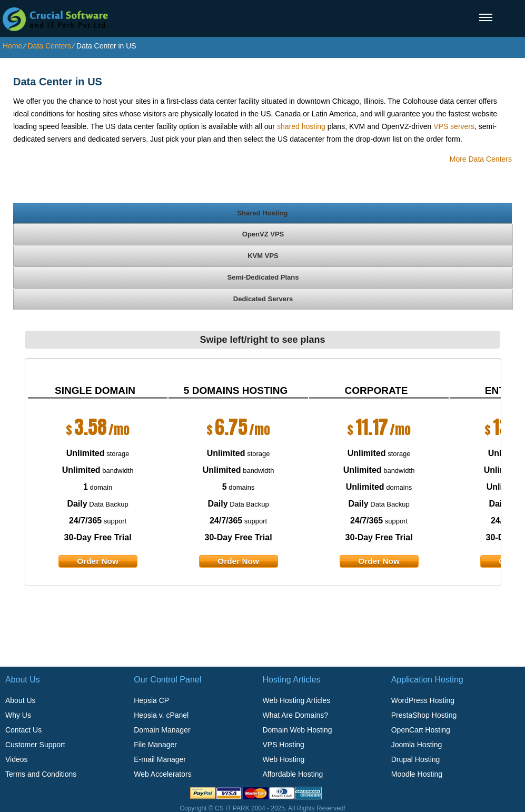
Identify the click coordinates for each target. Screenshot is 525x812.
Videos (17, 759)
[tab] (262, 213)
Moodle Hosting (417, 774)
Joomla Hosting (417, 745)
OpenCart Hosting (421, 730)
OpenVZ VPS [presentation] (263, 234)
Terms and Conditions (41, 774)
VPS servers (454, 126)
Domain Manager (162, 730)
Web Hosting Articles (296, 700)
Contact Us (23, 730)
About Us (21, 700)
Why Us (18, 715)
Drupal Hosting (416, 759)
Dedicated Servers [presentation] (263, 299)
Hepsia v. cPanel (161, 715)
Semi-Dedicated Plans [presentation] (263, 277)
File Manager (155, 745)
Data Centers (49, 46)
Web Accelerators (162, 774)
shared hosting (301, 126)
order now (98, 561)
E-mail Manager (160, 759)
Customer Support (35, 745)
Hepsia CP (151, 700)
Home (12, 46)
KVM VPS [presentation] (263, 256)
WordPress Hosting (423, 700)
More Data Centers (481, 159)
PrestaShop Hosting (424, 715)
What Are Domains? (295, 715)
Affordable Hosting (293, 774)
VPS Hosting (283, 745)
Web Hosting (283, 759)
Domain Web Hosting (297, 730)
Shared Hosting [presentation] (262, 213)
